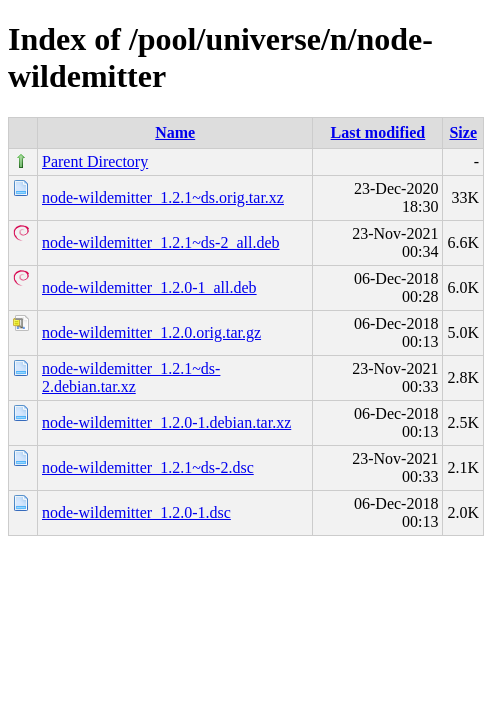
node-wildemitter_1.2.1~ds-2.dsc (148, 467)
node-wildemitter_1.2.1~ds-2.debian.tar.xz (131, 377)
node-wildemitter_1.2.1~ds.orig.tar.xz (163, 197)
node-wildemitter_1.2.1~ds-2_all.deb (161, 242)
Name (175, 132)
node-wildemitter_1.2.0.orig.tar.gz (151, 332)
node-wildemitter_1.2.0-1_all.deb (149, 287)
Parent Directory (95, 161)
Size (463, 132)
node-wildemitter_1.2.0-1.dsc (136, 512)
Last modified (378, 132)
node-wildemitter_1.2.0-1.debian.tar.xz (166, 422)
